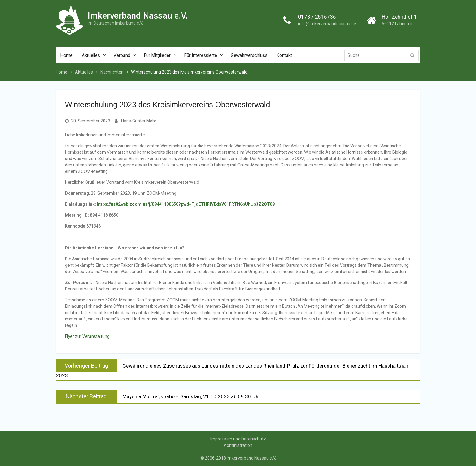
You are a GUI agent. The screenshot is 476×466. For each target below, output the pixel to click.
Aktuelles (91, 55)
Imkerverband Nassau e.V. (138, 16)
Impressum (221, 439)
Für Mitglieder (157, 55)
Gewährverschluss (249, 55)
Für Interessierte (201, 55)
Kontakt (284, 55)
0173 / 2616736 (317, 17)
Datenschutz (254, 439)
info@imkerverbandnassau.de (327, 24)
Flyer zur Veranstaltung (87, 336)
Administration (238, 445)
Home (66, 55)
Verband (122, 55)
